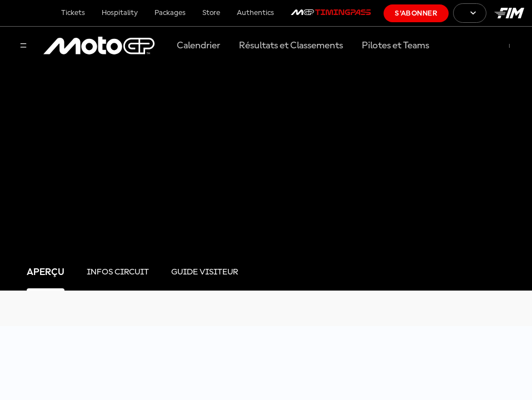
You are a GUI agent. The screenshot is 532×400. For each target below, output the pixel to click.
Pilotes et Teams (396, 46)
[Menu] (23, 46)
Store (211, 13)
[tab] (46, 272)
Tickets (73, 13)
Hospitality (120, 13)
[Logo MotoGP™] (99, 46)
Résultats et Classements (291, 46)
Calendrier (198, 46)
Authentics (255, 13)
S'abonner (416, 13)
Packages (170, 13)
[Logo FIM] (509, 13)
